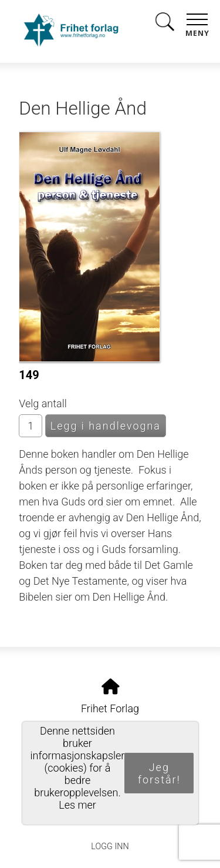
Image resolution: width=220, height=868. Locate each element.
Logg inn (110, 847)
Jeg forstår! (159, 773)
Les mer (77, 805)
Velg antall (43, 403)
